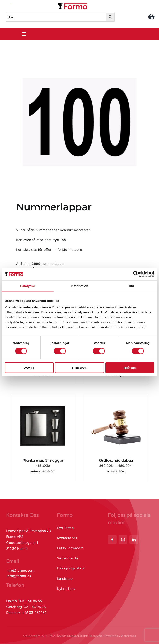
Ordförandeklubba (116, 461)
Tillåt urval (80, 368)
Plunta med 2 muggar (43, 461)
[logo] (73, 4)
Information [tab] (79, 286)
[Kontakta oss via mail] (20, 570)
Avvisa (29, 368)
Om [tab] (131, 286)
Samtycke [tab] (28, 286)
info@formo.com (68, 250)
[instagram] (123, 540)
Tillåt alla (130, 368)
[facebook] (112, 540)
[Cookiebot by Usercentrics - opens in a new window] (136, 274)
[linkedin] (134, 540)
